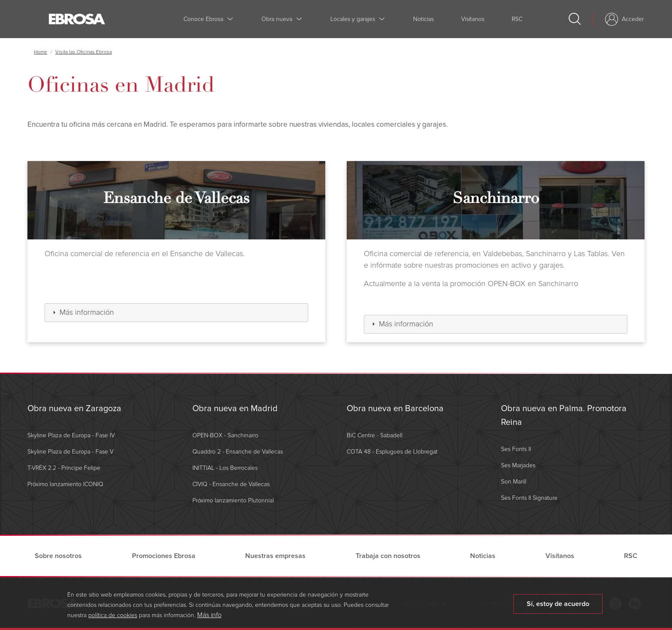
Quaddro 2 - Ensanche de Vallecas (238, 452)
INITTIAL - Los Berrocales (225, 468)
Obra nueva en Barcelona (395, 409)
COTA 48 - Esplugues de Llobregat (392, 452)
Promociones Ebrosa (164, 556)
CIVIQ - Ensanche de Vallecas (231, 484)
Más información (87, 312)
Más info (209, 618)
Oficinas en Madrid (121, 85)
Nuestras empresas (275, 556)
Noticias (423, 19)
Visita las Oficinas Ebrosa (84, 52)
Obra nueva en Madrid (235, 409)
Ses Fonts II (516, 449)
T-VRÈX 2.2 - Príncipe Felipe (64, 468)
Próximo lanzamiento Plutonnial (233, 500)
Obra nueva (277, 19)
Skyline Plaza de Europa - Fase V (70, 452)
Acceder (633, 19)
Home (40, 52)
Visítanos (473, 19)
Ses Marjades (518, 465)
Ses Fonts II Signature (529, 498)
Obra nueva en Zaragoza (74, 409)
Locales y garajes (353, 19)
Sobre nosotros (58, 556)
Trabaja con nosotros (388, 556)
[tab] (176, 312)
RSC (517, 19)
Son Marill (514, 482)
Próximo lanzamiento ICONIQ (65, 484)
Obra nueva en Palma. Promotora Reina (564, 415)
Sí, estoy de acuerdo (558, 607)
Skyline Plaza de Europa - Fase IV (71, 435)
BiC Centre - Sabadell (375, 435)
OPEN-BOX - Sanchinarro (225, 435)
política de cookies (113, 619)
